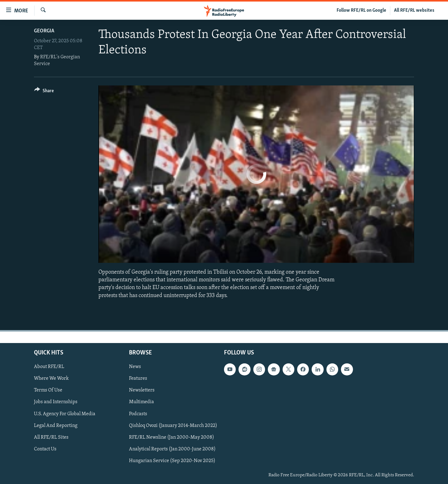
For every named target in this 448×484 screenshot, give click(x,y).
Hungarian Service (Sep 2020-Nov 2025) (172, 461)
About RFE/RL (49, 367)
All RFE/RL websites (414, 10)
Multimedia (141, 402)
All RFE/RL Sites (51, 437)
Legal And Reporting (56, 425)
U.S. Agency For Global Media (65, 414)
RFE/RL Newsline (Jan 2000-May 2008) (172, 437)
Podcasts (138, 414)
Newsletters (142, 390)
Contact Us (45, 449)
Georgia (44, 31)
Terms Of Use (48, 390)
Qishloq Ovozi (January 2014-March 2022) (173, 425)
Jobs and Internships (56, 402)
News (135, 367)
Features (138, 379)
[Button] (44, 92)
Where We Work (51, 379)
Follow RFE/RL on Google (361, 10)
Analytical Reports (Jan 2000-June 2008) (172, 449)
